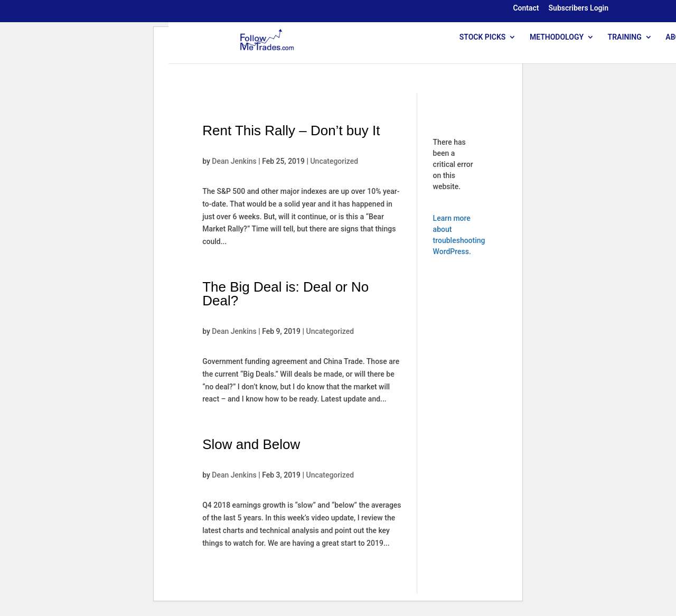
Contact (526, 8)
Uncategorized (334, 161)
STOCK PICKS (483, 37)
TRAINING (625, 37)
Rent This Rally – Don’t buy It (291, 130)
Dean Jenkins (234, 161)
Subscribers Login (579, 8)
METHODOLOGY (557, 37)
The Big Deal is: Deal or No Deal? (285, 294)
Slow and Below (251, 444)
